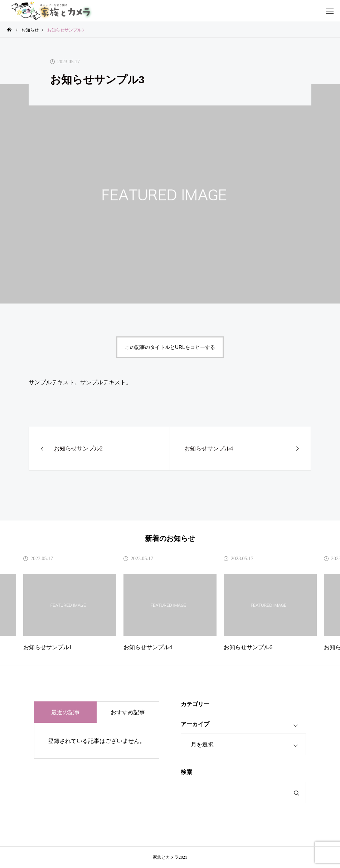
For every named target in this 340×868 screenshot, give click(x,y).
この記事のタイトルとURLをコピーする (170, 347)
